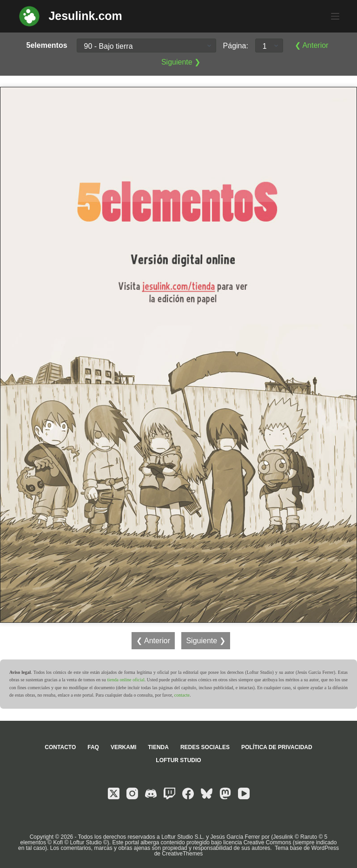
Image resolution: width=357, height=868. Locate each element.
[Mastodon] (225, 793)
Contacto (60, 747)
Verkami (123, 747)
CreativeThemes (182, 854)
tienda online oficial (126, 680)
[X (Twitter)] (114, 793)
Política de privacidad (277, 747)
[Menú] (335, 16)
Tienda (158, 747)
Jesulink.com (85, 16)
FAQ (93, 747)
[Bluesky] (207, 793)
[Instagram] (132, 793)
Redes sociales (205, 747)
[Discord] (151, 793)
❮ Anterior (312, 45)
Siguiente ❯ (181, 62)
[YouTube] (244, 793)
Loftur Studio (178, 760)
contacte (182, 695)
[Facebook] (188, 793)
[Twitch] (169, 793)
